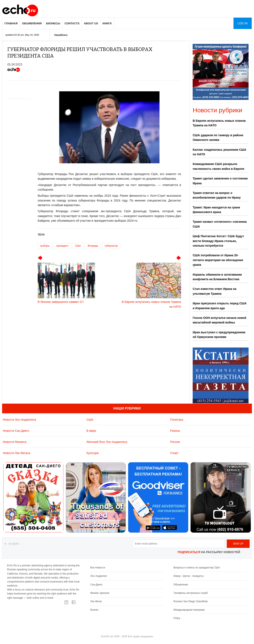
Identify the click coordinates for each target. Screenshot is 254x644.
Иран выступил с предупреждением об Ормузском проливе (219, 335)
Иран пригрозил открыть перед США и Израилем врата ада (220, 306)
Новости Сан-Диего (16, 431)
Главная (11, 23)
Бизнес (94, 610)
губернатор (111, 246)
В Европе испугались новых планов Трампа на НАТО (219, 123)
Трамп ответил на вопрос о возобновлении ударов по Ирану (217, 195)
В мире (91, 431)
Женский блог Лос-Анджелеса (107, 442)
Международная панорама (189, 610)
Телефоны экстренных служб (191, 593)
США (78, 246)
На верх (14, 544)
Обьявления (181, 585)
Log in (243, 23)
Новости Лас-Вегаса (16, 453)
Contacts (72, 23)
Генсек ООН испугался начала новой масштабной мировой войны (219, 320)
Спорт (174, 453)
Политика (177, 420)
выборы (45, 246)
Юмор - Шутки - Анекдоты (189, 576)
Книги (107, 23)
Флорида (93, 246)
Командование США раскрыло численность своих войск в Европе (219, 166)
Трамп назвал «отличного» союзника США (220, 224)
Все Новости (98, 568)
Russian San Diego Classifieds (191, 601)
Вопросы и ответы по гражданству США (197, 568)
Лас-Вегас (96, 601)
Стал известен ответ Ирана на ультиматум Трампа (215, 291)
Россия (175, 442)
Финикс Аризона (100, 593)
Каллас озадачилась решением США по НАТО (219, 152)
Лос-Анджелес (99, 576)
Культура (93, 453)
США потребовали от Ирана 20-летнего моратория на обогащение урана (218, 260)
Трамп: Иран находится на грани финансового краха (216, 210)
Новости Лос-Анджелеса (19, 420)
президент (62, 246)
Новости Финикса (15, 442)
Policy (177, 618)
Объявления (32, 23)
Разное (175, 431)
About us (91, 23)
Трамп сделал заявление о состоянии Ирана (220, 181)
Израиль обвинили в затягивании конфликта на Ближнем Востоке (217, 277)
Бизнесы (53, 23)
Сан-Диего (96, 585)
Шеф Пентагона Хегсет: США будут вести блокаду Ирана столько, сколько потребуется (218, 241)
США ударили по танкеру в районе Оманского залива (218, 137)
